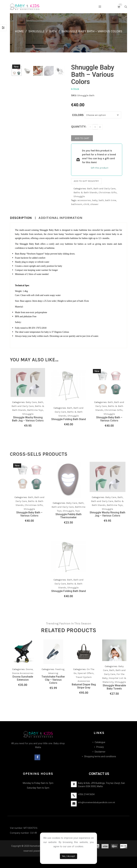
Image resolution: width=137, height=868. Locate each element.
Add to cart (82, 138)
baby (95, 200)
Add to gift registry (86, 181)
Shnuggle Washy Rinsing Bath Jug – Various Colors (28, 419)
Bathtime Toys (35, 410)
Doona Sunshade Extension (23, 678)
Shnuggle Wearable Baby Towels (114, 687)
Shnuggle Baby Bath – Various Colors (109, 419)
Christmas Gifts (108, 192)
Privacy (100, 747)
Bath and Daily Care (104, 188)
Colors (78, 115)
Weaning (53, 673)
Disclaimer (100, 752)
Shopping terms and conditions (100, 756)
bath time (111, 200)
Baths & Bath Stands (86, 192)
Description (21, 218)
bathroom (77, 204)
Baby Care (72, 503)
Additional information (60, 218)
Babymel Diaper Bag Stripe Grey (84, 686)
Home (19, 31)
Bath (53, 31)
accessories (84, 200)
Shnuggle (36, 31)
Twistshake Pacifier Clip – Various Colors (53, 680)
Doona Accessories (23, 673)
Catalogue (100, 742)
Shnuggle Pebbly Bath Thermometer (68, 516)
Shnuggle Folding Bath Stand (68, 419)
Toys (78, 511)
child (86, 204)
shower (94, 204)
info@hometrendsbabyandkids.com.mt (96, 802)
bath (101, 200)
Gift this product (100, 168)
